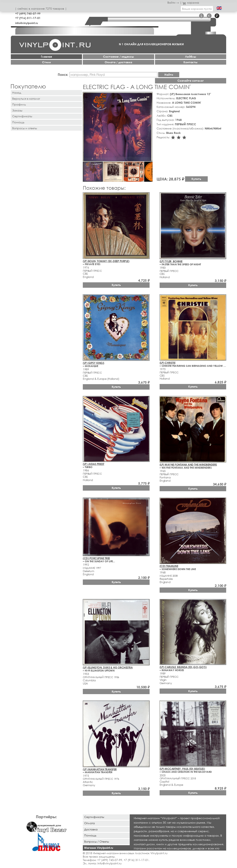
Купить (196, 179)
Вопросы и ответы (25, 128)
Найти (169, 75)
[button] (149, 96)
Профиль (19, 104)
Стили (46, 62)
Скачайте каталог (191, 81)
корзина (191, 3)
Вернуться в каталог (26, 99)
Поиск (63, 75)
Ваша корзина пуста (197, 9)
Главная (46, 57)
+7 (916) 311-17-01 (28, 18)
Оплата (90, 823)
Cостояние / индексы (118, 57)
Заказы (17, 110)
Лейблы (191, 57)
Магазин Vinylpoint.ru (99, 848)
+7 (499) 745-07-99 (28, 14)
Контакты (190, 62)
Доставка (91, 829)
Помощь (18, 122)
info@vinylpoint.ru (27, 23)
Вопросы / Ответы (97, 841)
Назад (17, 93)
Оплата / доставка (118, 62)
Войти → (173, 3)
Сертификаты (22, 116)
